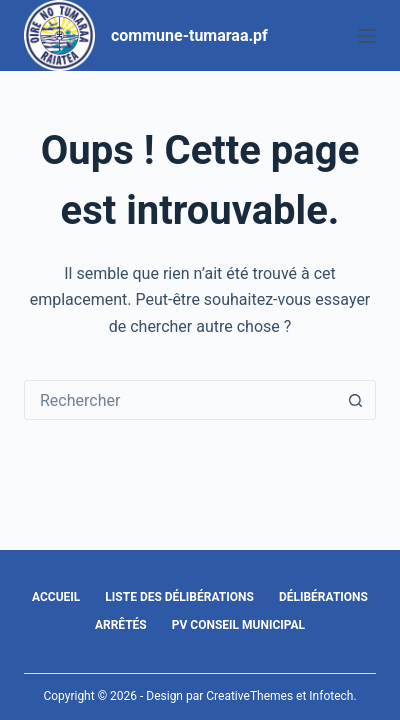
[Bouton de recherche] (355, 400)
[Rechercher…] (180, 400)
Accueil (56, 597)
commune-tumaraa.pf (189, 35)
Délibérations (323, 597)
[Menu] (367, 36)
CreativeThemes (249, 696)
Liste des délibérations (179, 597)
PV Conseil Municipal (238, 625)
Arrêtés (121, 625)
